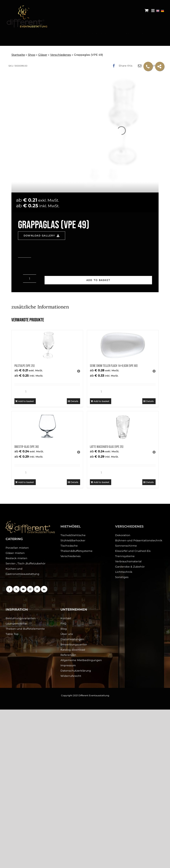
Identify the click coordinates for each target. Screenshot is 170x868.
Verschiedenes (61, 55)
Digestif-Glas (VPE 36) (27, 447)
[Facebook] (121, 66)
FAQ (63, 624)
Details (74, 401)
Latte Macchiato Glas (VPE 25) (107, 447)
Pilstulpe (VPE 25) (25, 366)
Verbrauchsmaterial (128, 561)
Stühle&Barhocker (73, 540)
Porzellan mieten (17, 548)
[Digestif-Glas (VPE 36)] (47, 426)
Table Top (12, 634)
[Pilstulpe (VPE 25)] (47, 345)
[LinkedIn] (44, 589)
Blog (64, 629)
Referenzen (68, 655)
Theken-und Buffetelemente (25, 629)
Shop (32, 55)
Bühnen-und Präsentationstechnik (139, 540)
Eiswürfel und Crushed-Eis (133, 551)
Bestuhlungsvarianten (21, 618)
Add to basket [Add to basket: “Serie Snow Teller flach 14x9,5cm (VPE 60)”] (101, 401)
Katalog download (73, 650)
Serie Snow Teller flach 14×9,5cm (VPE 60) (114, 366)
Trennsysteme (125, 556)
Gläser (43, 55)
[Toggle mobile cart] (147, 10)
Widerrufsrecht (71, 676)
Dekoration (123, 535)
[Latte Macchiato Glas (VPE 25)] (123, 426)
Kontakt (66, 618)
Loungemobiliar (16, 624)
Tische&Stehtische (73, 535)
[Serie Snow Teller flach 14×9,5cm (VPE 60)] (123, 345)
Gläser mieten (15, 553)
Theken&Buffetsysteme (76, 551)
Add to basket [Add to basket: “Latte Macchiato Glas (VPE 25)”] (101, 482)
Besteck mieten (16, 558)
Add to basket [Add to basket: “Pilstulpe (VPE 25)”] (26, 401)
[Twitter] (16, 589)
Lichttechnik (124, 572)
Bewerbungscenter (74, 644)
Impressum (68, 665)
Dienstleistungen (72, 639)
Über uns (67, 634)
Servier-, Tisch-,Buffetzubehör (26, 563)
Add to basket (98, 280)
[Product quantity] (30, 279)
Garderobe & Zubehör (130, 567)
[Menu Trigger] (153, 10)
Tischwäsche (69, 546)
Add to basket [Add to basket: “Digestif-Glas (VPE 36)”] (26, 482)
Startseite (18, 55)
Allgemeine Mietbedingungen (81, 660)
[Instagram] (30, 589)
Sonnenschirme (126, 546)
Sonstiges (122, 577)
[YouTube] (23, 589)
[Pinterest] (37, 589)
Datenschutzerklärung (76, 671)
